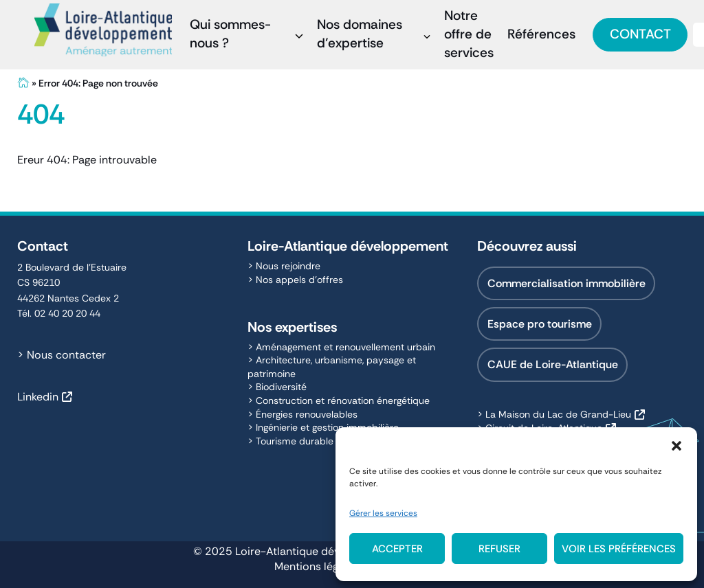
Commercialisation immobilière (566, 283)
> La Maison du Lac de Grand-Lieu (554, 414)
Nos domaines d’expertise (360, 34)
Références (541, 34)
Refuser (499, 549)
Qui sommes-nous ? (230, 34)
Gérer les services (383, 513)
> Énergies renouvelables (302, 414)
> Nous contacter (62, 355)
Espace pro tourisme (540, 324)
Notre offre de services (469, 34)
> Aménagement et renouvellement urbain (341, 347)
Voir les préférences (619, 549)
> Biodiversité (277, 387)
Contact (640, 34)
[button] (676, 444)
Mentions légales (317, 566)
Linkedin (38, 397)
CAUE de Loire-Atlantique (553, 364)
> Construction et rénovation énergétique (339, 400)
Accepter (397, 549)
